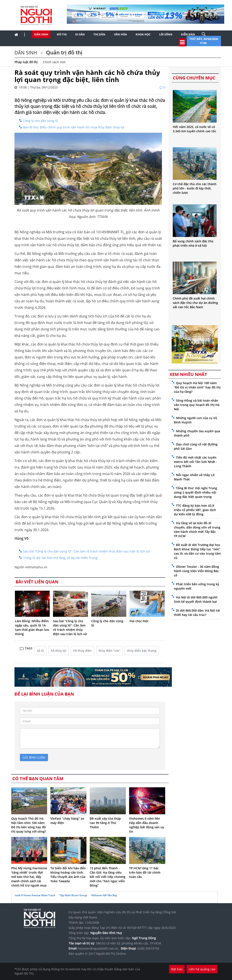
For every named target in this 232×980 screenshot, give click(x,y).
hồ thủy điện (82, 651)
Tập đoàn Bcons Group (73, 895)
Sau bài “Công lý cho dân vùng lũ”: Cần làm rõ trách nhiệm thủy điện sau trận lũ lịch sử (86, 551)
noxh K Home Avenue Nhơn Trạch (35, 895)
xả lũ (40, 651)
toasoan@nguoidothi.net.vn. (99, 948)
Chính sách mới (54, 62)
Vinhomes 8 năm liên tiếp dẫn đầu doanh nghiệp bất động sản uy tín (147, 825)
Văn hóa (120, 34)
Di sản (80, 34)
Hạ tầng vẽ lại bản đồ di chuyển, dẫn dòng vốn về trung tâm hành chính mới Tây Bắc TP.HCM (197, 529)
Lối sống (166, 34)
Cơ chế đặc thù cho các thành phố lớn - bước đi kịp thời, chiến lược (195, 188)
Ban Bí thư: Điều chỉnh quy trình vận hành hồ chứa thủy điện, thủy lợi (74, 127)
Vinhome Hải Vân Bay (104, 895)
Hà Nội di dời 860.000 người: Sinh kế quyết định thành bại (196, 599)
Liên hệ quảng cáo (202, 969)
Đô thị (62, 34)
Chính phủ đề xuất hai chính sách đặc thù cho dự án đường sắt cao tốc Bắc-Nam (195, 303)
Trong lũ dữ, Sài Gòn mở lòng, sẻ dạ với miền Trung (60, 558)
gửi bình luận (34, 757)
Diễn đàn (188, 34)
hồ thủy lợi (59, 651)
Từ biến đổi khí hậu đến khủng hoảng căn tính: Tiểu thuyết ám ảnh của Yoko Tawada (68, 875)
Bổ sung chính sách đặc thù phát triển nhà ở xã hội (193, 243)
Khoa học (143, 34)
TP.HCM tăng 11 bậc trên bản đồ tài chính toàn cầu (145, 872)
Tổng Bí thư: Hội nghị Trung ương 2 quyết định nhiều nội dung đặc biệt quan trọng (195, 492)
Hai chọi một (139, 621)
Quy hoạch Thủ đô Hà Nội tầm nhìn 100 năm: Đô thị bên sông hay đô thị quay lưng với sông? (29, 825)
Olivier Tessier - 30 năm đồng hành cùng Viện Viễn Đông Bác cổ (196, 571)
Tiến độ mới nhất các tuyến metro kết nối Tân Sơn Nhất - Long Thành (195, 462)
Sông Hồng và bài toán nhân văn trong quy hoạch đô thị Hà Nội (197, 405)
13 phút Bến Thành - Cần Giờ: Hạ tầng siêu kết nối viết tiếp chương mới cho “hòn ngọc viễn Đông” (108, 877)
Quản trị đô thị (64, 52)
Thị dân (99, 34)
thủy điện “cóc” (109, 651)
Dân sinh (41, 34)
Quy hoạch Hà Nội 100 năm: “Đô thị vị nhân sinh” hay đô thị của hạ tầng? (197, 387)
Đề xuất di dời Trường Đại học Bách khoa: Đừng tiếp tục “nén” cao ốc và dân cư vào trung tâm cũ (197, 551)
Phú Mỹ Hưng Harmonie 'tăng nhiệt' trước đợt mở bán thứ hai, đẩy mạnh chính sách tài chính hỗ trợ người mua (29, 877)
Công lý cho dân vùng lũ (41, 121)
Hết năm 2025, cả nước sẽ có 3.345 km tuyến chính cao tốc (194, 129)
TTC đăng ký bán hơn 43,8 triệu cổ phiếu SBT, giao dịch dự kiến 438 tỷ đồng (195, 510)
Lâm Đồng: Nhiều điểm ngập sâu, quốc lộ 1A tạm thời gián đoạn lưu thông (32, 627)
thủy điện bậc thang (142, 651)
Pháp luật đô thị (26, 62)
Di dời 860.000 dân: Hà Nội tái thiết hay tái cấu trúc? (197, 613)
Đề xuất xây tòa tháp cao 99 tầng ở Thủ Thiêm (105, 823)
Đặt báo (177, 969)
